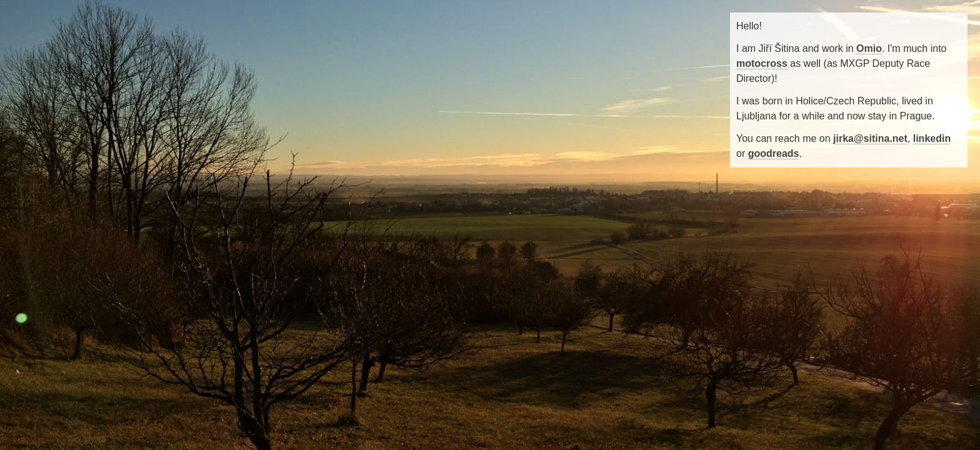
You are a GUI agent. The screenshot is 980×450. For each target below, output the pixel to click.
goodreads (774, 153)
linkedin (932, 138)
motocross (762, 63)
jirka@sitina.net (870, 138)
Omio (869, 48)
